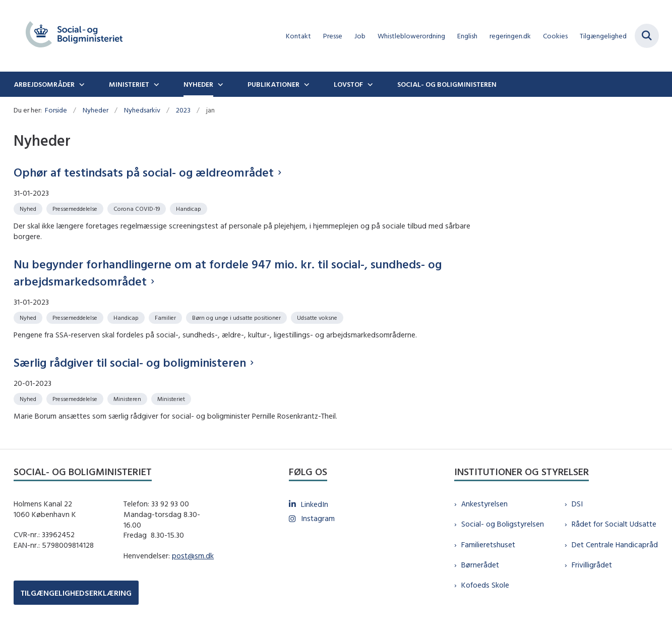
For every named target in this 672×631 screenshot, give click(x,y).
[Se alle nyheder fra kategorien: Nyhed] (29, 208)
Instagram (318, 518)
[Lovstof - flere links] (369, 84)
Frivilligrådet (592, 565)
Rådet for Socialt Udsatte (614, 524)
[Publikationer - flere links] (306, 84)
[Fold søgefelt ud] (647, 36)
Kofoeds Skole (485, 585)
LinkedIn (315, 504)
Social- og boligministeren (447, 84)
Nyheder (198, 84)
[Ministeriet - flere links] (155, 84)
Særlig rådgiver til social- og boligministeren (130, 362)
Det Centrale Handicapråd (615, 544)
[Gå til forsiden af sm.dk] (74, 36)
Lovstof (348, 84)
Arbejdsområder (44, 84)
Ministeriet (129, 84)
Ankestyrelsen (484, 504)
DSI (577, 504)
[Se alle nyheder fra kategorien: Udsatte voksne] (318, 317)
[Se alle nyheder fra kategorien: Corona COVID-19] (138, 208)
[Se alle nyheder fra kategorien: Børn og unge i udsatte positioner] (237, 317)
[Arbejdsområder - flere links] (81, 84)
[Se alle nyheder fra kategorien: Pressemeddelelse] (76, 208)
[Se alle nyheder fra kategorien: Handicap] (190, 208)
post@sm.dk (193, 556)
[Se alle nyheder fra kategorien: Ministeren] (128, 398)
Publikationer (273, 84)
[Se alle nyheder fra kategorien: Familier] (166, 317)
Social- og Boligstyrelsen (503, 524)
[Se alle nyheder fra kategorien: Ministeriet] (172, 398)
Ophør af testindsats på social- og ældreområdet (144, 172)
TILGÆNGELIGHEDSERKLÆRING (76, 593)
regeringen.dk (510, 36)
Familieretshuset (488, 544)
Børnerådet (480, 565)
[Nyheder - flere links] (219, 84)
